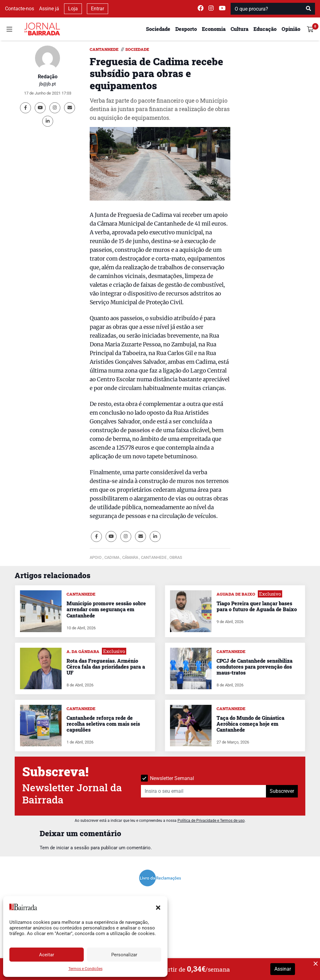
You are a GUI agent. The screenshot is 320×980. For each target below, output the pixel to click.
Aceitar (47, 955)
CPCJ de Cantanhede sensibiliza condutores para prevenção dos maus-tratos (255, 667)
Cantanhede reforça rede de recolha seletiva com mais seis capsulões (103, 724)
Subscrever (282, 791)
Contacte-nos (20, 9)
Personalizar (124, 955)
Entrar (97, 9)
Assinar (283, 969)
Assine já (49, 9)
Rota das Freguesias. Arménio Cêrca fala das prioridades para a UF (106, 667)
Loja (73, 9)
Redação (48, 77)
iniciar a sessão (73, 848)
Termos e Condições (85, 969)
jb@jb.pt (47, 84)
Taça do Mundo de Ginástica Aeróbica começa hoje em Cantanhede (250, 724)
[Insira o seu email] (204, 791)
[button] (158, 907)
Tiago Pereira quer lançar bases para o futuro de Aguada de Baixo (257, 606)
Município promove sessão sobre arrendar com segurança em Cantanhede (106, 609)
